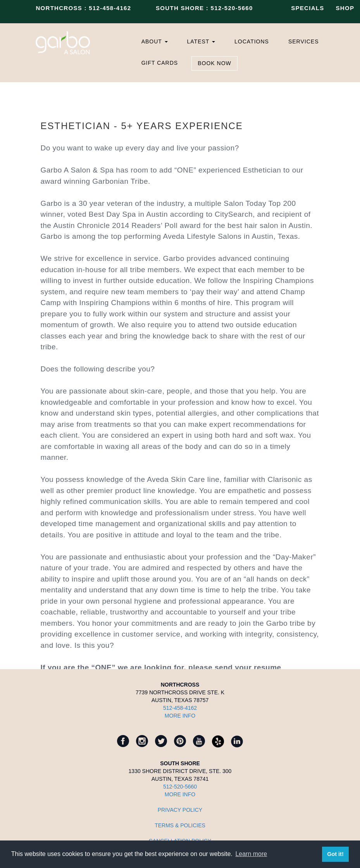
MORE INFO (180, 716)
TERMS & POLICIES (180, 825)
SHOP (345, 8)
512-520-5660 (232, 8)
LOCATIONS (252, 41)
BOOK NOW (214, 63)
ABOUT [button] (155, 41)
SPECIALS (307, 8)
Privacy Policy (180, 810)
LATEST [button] (201, 41)
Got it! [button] (335, 854)
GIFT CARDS (160, 63)
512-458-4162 (110, 8)
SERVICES (304, 41)
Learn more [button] (251, 854)
